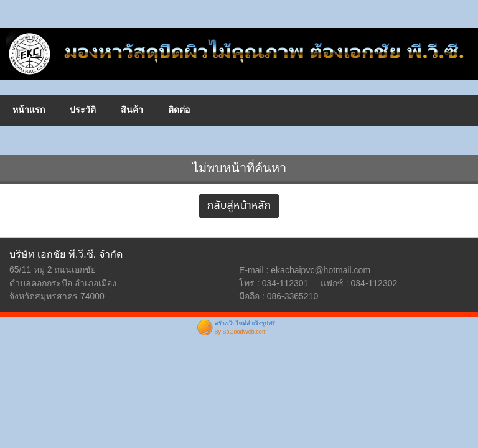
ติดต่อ (179, 110)
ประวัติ (83, 110)
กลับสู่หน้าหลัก (239, 206)
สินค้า (132, 110)
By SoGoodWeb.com (241, 332)
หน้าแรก (29, 110)
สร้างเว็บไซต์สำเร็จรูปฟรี (245, 324)
